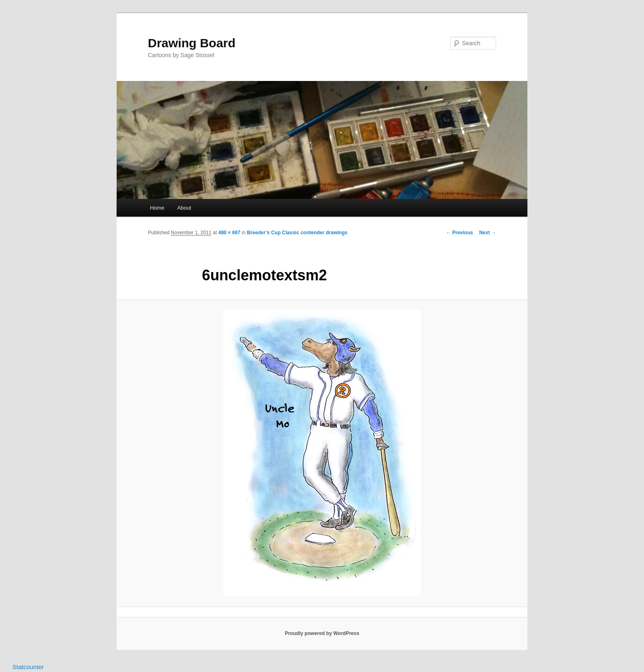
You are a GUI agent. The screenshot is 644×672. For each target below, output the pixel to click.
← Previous (460, 233)
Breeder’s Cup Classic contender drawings (297, 233)
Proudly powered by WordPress (322, 633)
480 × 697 (229, 233)
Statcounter (28, 667)
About (184, 208)
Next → (488, 233)
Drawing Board (192, 43)
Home (157, 208)
